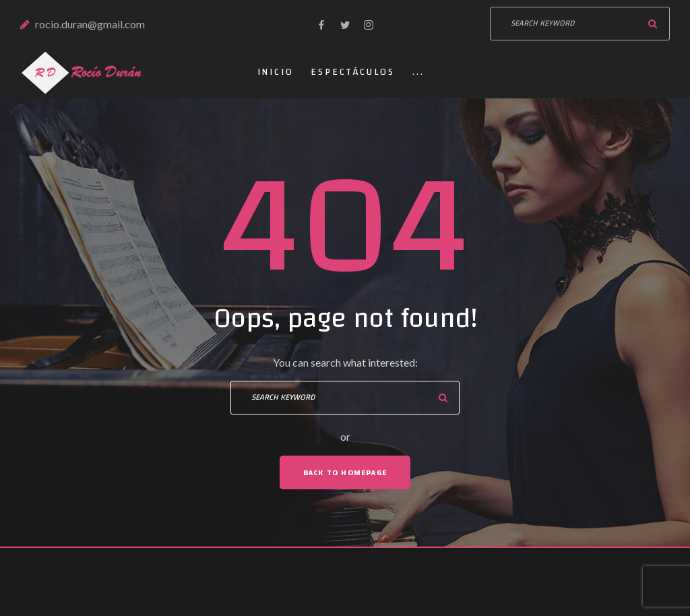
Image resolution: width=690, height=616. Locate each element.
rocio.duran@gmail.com (90, 24)
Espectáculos (353, 72)
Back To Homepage (345, 472)
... (418, 72)
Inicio (276, 72)
